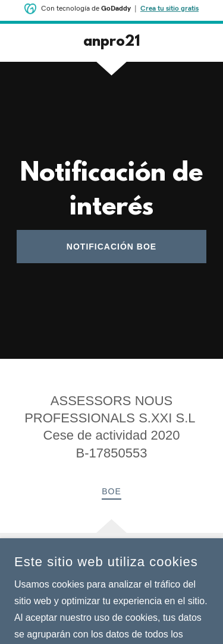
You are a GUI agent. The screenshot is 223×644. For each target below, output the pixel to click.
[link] (111, 43)
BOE (111, 491)
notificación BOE (111, 247)
